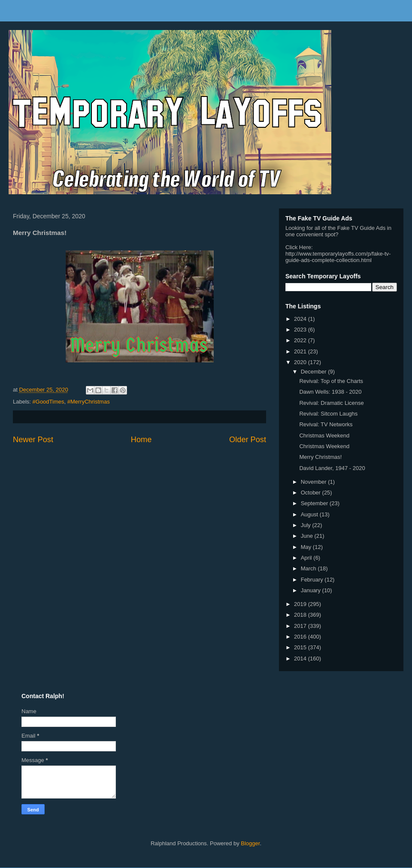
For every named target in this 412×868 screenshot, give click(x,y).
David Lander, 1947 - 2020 (332, 468)
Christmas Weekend (324, 436)
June (308, 536)
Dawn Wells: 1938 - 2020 (330, 392)
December (315, 372)
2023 (301, 330)
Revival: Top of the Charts (331, 381)
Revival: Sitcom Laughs (328, 414)
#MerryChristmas (89, 402)
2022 (301, 340)
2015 (301, 647)
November (315, 482)
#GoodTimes (48, 402)
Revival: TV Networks (326, 424)
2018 (301, 615)
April (307, 558)
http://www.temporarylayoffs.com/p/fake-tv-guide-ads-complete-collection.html (338, 257)
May (307, 547)
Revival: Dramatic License (331, 403)
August (310, 514)
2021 (301, 351)
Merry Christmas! (320, 457)
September (315, 503)
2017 (301, 626)
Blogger (250, 843)
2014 (301, 659)
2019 (301, 604)
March (309, 568)
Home (141, 440)
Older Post (248, 440)
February (313, 580)
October (312, 493)
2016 (301, 637)
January (312, 590)
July (307, 525)
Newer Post (33, 440)
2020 (301, 362)
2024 (301, 319)
